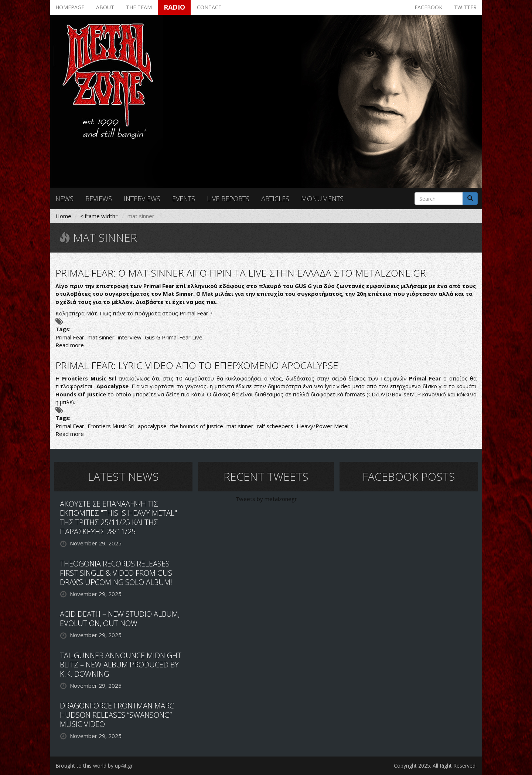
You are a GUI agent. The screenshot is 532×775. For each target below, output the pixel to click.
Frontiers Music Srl (111, 426)
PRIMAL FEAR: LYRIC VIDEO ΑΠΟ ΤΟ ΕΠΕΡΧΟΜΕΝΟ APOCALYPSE (197, 365)
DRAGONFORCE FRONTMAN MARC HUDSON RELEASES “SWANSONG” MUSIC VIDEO (117, 715)
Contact (209, 7)
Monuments (322, 199)
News (64, 199)
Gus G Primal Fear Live (174, 337)
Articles (275, 199)
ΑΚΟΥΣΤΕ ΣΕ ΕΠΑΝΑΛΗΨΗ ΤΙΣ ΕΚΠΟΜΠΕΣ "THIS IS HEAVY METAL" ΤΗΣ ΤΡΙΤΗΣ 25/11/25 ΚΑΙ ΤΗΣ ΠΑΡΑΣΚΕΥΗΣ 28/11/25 (118, 518)
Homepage (70, 7)
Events (184, 199)
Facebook (428, 7)
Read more (70, 345)
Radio (174, 7)
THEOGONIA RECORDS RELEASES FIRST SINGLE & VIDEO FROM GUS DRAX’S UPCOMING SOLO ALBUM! (116, 573)
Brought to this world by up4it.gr (94, 766)
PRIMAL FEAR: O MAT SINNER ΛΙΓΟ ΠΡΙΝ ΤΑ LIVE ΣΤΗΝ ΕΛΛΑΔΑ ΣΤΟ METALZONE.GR (241, 273)
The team (139, 7)
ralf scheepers (275, 426)
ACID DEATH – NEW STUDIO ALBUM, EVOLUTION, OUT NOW (120, 619)
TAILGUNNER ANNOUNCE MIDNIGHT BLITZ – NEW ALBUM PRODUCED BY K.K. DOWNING (121, 665)
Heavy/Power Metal (323, 426)
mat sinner (101, 337)
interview (130, 337)
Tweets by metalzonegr (266, 499)
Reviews (99, 199)
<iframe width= (99, 216)
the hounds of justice (197, 426)
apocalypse (152, 426)
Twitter (465, 7)
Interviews (142, 199)
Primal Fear (70, 337)
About (105, 7)
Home (63, 216)
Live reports (228, 199)
